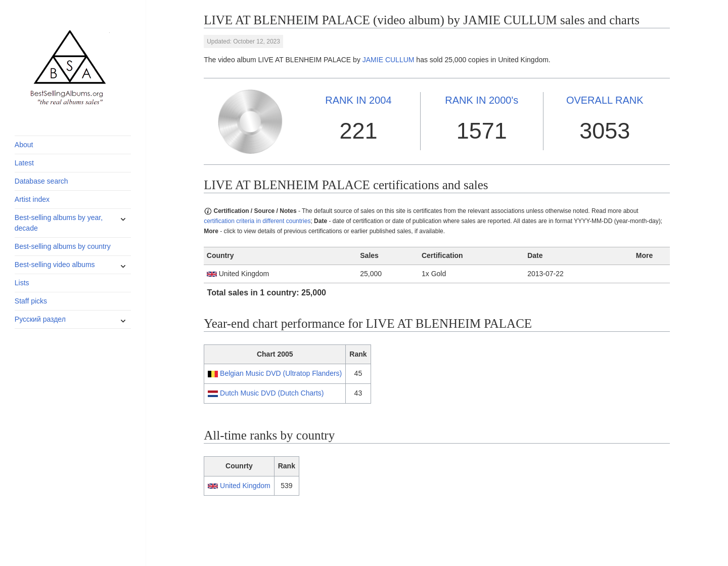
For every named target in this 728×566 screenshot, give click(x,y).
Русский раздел (40, 319)
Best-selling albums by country (63, 246)
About (24, 145)
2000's (482, 100)
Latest (24, 163)
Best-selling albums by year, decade (59, 223)
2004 (358, 100)
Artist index (32, 199)
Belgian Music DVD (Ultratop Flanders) (281, 373)
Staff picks (31, 301)
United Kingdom (245, 486)
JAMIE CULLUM (389, 60)
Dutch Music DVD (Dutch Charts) (272, 393)
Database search (41, 181)
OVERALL (605, 100)
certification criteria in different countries (257, 221)
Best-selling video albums (55, 265)
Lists (22, 283)
